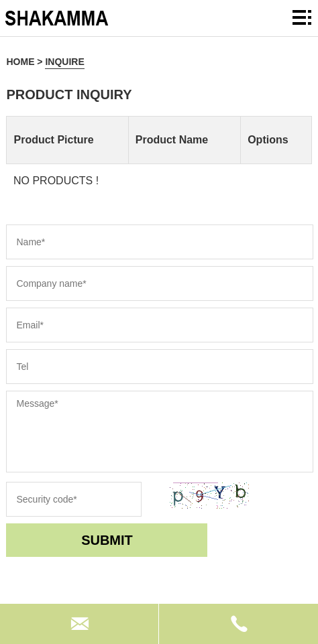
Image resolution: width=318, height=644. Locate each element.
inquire (64, 62)
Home (20, 62)
